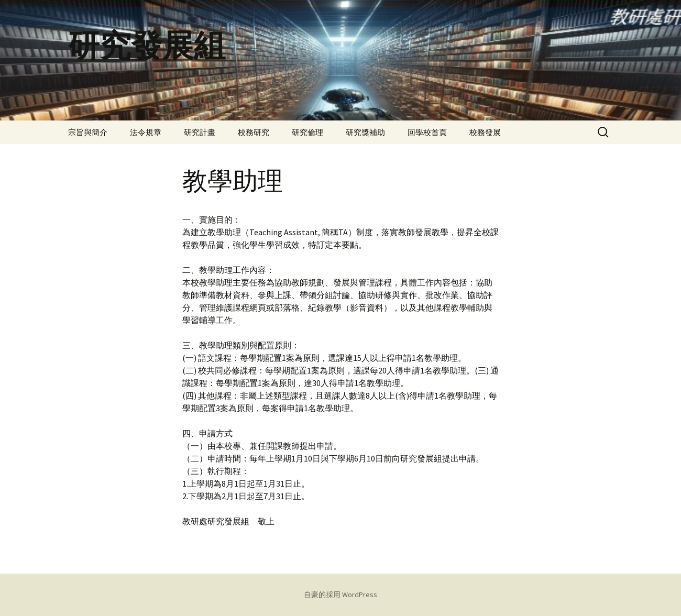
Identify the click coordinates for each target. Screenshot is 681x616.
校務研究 (254, 132)
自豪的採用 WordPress (340, 595)
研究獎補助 (365, 132)
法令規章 (146, 132)
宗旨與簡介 (88, 132)
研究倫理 (307, 132)
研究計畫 (200, 132)
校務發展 (485, 132)
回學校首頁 (427, 132)
